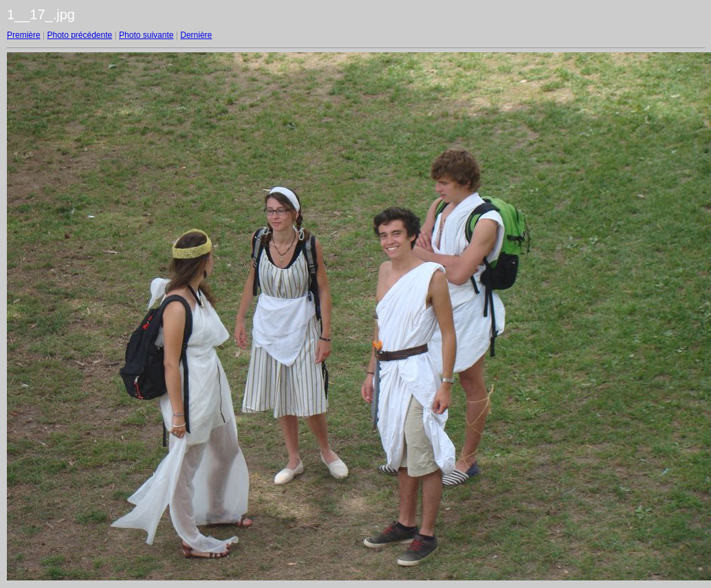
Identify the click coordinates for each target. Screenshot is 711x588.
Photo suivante (146, 35)
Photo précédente (79, 35)
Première (24, 35)
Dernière (196, 35)
